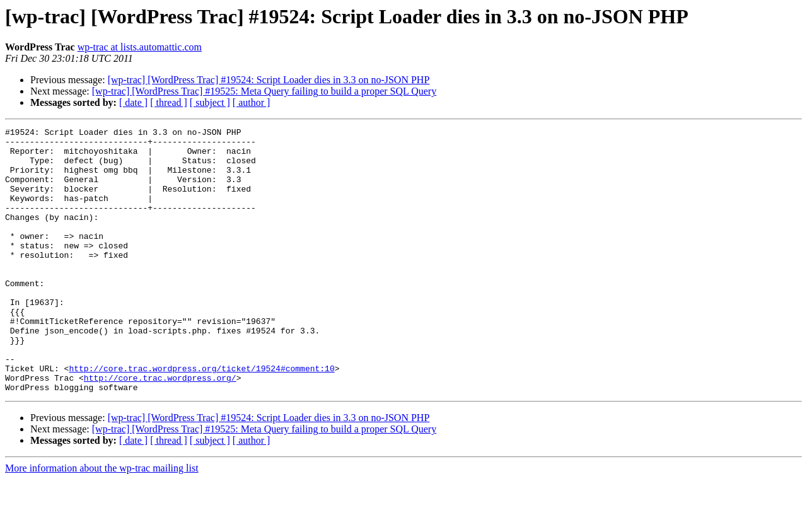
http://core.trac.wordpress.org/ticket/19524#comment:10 (201, 417)
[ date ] (133, 102)
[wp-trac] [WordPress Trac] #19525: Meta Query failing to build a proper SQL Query (264, 91)
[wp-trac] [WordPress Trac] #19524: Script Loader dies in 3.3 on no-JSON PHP (269, 80)
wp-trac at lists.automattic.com (140, 47)
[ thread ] (169, 102)
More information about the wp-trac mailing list (102, 521)
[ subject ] (210, 102)
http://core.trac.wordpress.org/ (160, 429)
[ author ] (252, 102)
